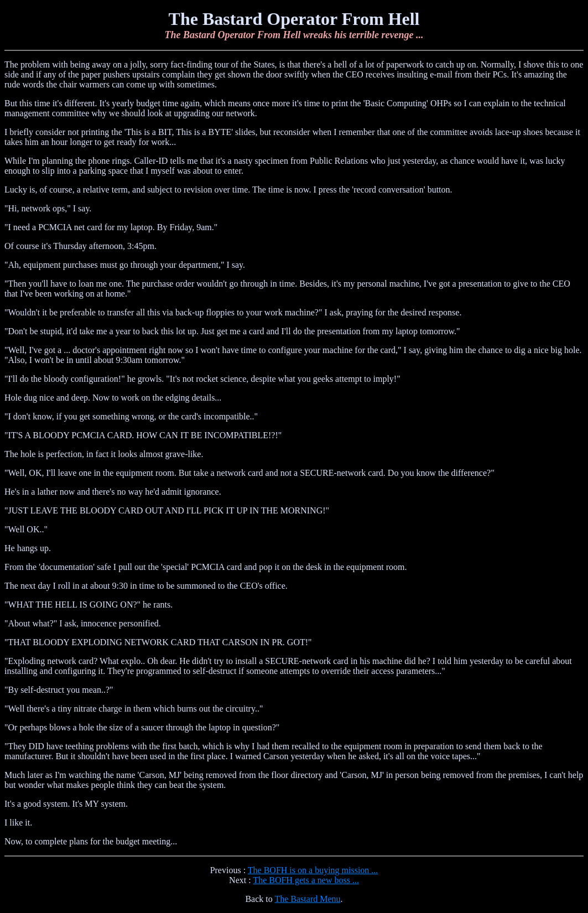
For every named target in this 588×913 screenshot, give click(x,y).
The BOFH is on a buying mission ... (313, 870)
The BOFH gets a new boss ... (306, 880)
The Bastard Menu (307, 899)
